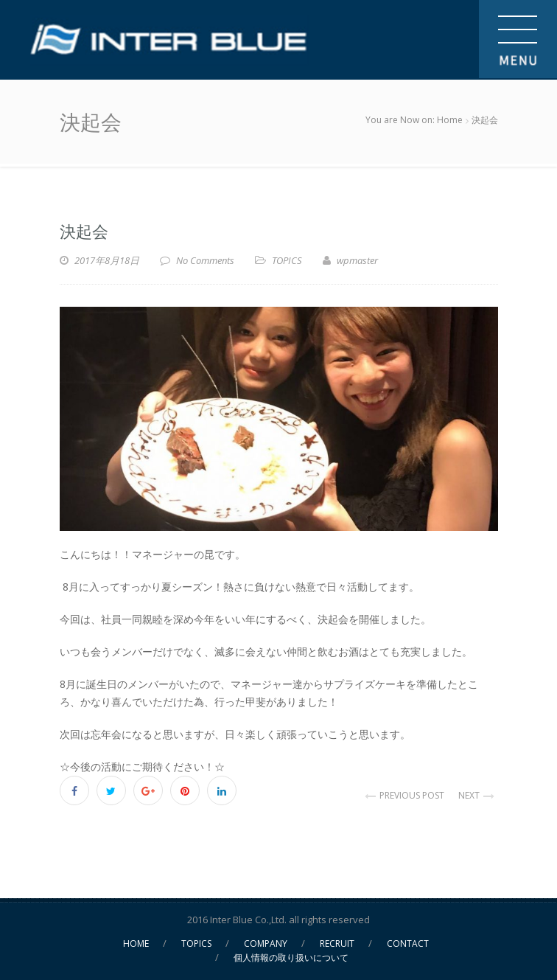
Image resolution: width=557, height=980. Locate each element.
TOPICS (287, 260)
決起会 (84, 230)
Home (450, 120)
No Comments (205, 260)
